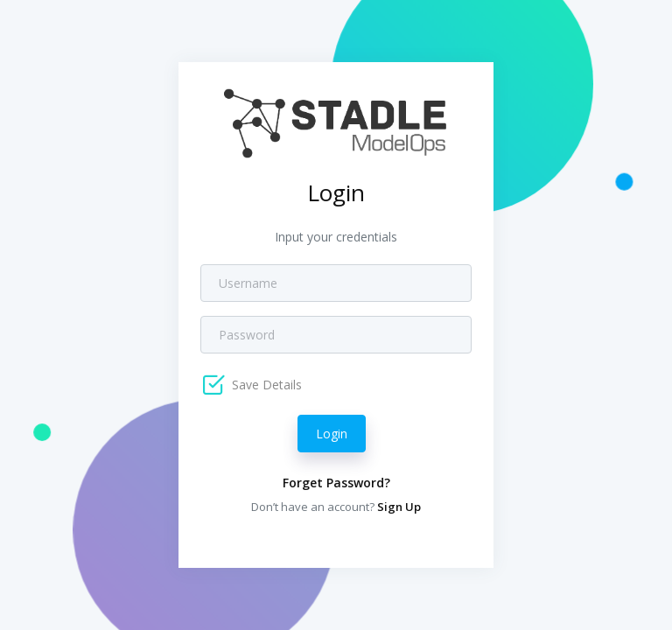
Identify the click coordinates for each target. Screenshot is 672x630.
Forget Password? (336, 483)
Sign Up (399, 507)
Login (332, 434)
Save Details (265, 385)
